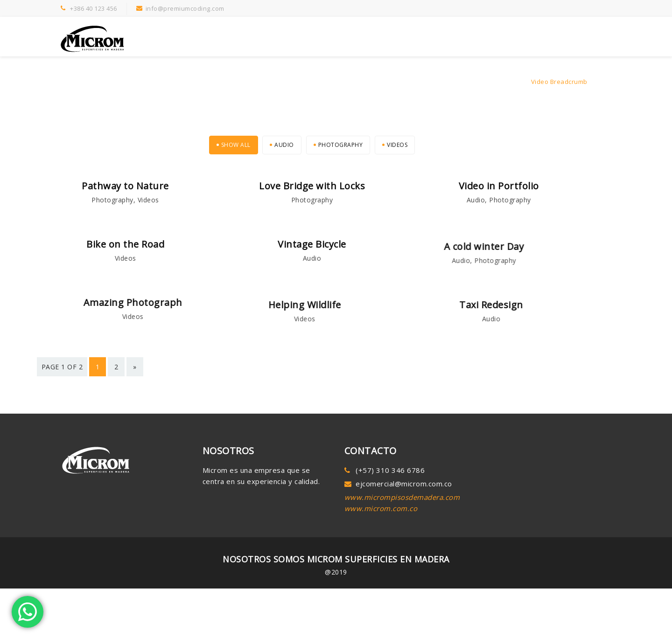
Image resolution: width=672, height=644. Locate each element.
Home (516, 82)
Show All (236, 145)
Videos (397, 145)
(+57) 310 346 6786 (390, 485)
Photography (341, 145)
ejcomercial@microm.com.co (404, 498)
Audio (284, 145)
